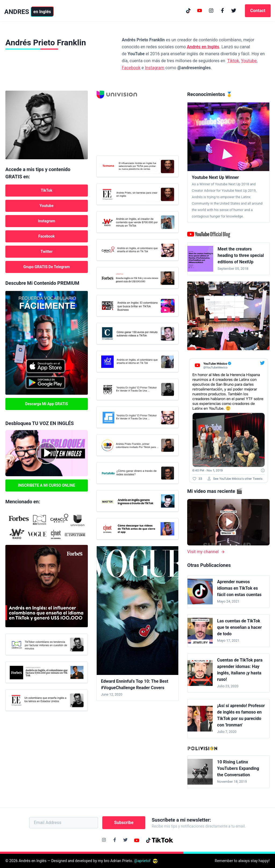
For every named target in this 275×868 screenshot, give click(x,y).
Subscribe (124, 823)
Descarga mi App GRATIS (47, 404)
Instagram (155, 68)
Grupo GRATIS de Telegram (47, 267)
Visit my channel (206, 552)
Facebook (131, 68)
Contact (258, 11)
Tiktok (233, 61)
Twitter (46, 252)
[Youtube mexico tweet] (228, 420)
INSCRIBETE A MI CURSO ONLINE (47, 485)
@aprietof (146, 861)
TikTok (47, 190)
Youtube (249, 61)
